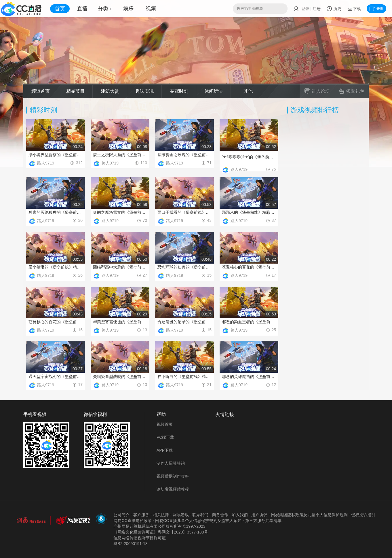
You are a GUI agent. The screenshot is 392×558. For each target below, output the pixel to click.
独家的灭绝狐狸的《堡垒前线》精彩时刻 (56, 212)
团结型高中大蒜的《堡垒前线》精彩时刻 (120, 267)
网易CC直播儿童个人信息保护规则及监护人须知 (198, 521)
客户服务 (141, 515)
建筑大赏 (110, 91)
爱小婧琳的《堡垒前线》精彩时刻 (56, 267)
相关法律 (161, 515)
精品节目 (75, 91)
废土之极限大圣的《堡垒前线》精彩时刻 (120, 155)
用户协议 (259, 515)
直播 (82, 9)
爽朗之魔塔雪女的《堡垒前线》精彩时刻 (120, 212)
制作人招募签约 (171, 463)
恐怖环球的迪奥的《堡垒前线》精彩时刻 (184, 267)
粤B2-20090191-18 (130, 544)
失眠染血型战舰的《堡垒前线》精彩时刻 (120, 377)
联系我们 (200, 515)
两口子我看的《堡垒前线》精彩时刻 (184, 212)
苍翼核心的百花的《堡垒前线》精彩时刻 (249, 267)
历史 (334, 9)
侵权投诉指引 (363, 515)
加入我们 (240, 515)
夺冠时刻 (179, 91)
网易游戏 (181, 515)
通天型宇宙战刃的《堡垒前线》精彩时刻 (56, 377)
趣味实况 (144, 91)
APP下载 (165, 450)
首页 (60, 9)
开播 (376, 9)
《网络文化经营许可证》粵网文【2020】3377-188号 (161, 532)
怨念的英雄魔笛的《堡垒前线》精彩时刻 (249, 377)
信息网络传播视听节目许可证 (140, 538)
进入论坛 (317, 91)
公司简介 (121, 515)
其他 (248, 91)
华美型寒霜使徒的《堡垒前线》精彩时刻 (120, 322)
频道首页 (41, 91)
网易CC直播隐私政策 (132, 521)
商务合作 (220, 515)
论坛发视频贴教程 (173, 489)
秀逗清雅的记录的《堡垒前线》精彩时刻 (184, 322)
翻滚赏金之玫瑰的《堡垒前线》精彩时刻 (184, 155)
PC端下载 (165, 437)
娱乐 (128, 9)
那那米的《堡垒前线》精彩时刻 (249, 212)
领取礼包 (352, 91)
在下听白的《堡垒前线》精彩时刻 (184, 377)
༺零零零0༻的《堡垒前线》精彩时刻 (249, 157)
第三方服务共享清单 (263, 521)
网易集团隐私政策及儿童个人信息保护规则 (309, 515)
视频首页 (165, 424)
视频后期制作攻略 (173, 476)
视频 (151, 9)
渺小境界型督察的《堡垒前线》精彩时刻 (56, 155)
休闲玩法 (214, 91)
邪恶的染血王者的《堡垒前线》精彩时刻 (249, 322)
